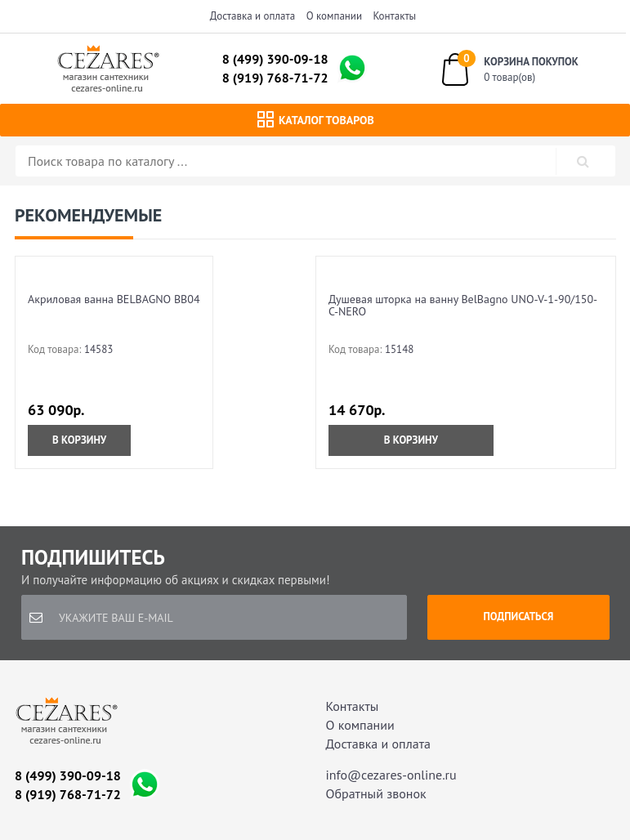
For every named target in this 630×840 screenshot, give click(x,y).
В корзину (79, 440)
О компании (334, 16)
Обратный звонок (376, 793)
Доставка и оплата (252, 16)
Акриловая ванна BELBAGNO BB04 (114, 299)
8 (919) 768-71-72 (275, 78)
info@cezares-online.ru (391, 775)
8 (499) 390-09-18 (275, 59)
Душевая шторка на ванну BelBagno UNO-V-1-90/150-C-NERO (463, 305)
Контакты (395, 16)
